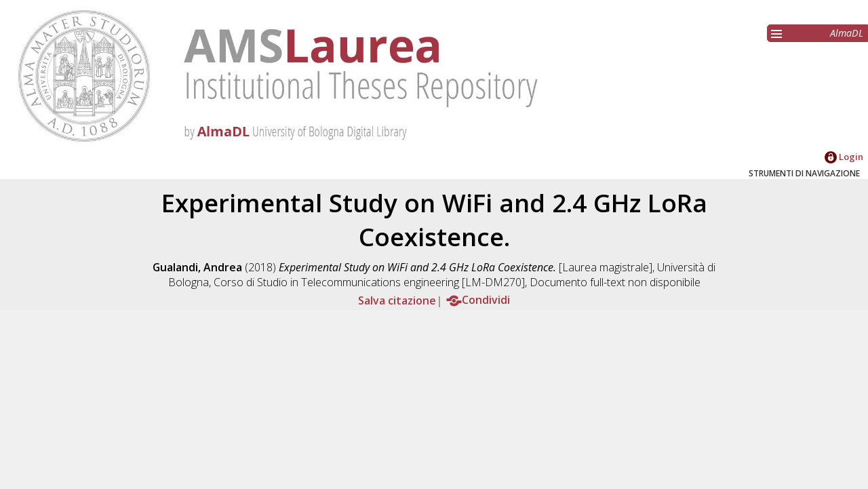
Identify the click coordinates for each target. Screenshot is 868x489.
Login (844, 157)
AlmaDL (847, 33)
